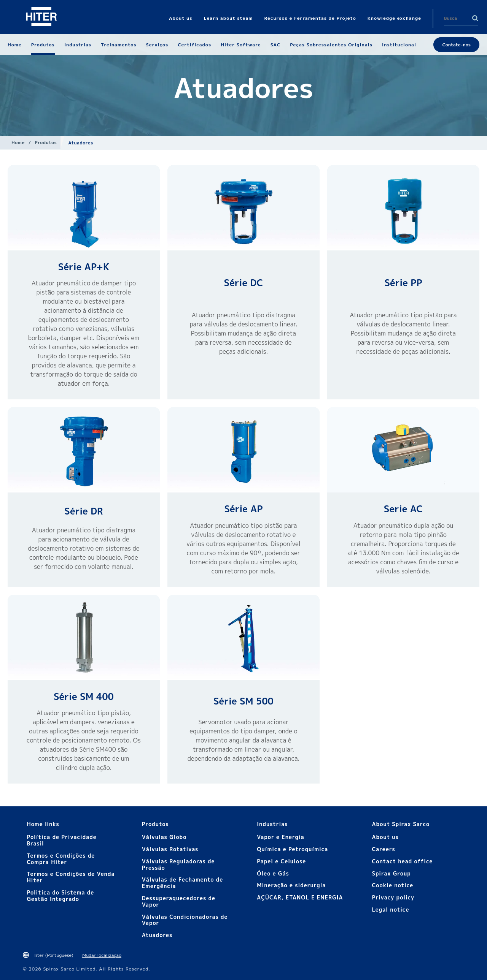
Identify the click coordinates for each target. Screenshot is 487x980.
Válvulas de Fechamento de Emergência (182, 883)
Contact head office (403, 861)
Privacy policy (393, 897)
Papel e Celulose (281, 861)
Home (18, 142)
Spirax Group (392, 873)
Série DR (84, 511)
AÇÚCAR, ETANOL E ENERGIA (300, 897)
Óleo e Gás (273, 873)
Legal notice (391, 910)
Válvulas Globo (164, 837)
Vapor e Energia (281, 837)
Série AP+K (84, 267)
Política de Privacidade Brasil (61, 840)
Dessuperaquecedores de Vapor (179, 901)
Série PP (403, 283)
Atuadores (157, 935)
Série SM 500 (243, 701)
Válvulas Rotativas (170, 849)
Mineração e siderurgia (291, 885)
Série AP (243, 509)
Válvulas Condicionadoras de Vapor (185, 920)
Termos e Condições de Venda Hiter (71, 877)
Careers (384, 849)
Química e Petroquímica (292, 849)
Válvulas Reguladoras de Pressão (178, 864)
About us (385, 837)
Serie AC (403, 509)
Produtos (46, 142)
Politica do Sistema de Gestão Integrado (60, 896)
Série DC (244, 283)
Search (475, 18)
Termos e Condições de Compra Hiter (61, 859)
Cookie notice (393, 885)
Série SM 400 (84, 697)
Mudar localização (102, 955)
